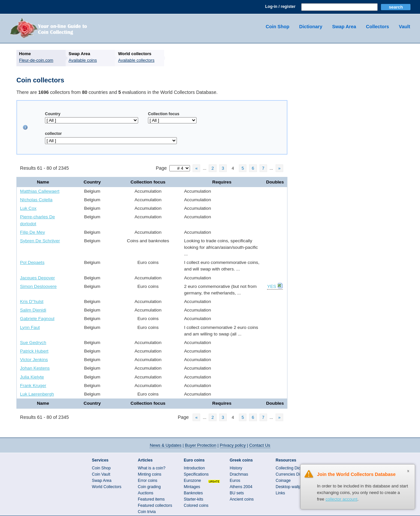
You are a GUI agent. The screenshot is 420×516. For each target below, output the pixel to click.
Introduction (194, 468)
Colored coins (196, 505)
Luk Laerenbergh (37, 394)
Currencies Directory (294, 474)
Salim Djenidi (33, 310)
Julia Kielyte (32, 377)
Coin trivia (147, 512)
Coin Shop (278, 27)
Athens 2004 (241, 487)
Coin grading (149, 487)
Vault (405, 27)
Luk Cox (28, 208)
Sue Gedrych (33, 343)
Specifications (196, 474)
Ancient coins (242, 499)
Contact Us (260, 445)
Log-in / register (280, 7)
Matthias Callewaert (40, 191)
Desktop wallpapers (293, 487)
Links (280, 493)
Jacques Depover (37, 278)
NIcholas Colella (36, 200)
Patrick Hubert (34, 351)
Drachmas (239, 474)
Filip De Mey (32, 232)
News (165, 445)
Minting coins (150, 474)
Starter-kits (193, 499)
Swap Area (344, 27)
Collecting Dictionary (294, 468)
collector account (341, 499)
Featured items (151, 499)
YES (272, 286)
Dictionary (311, 27)
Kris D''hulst (32, 301)
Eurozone (192, 481)
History (236, 468)
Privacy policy (233, 445)
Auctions (146, 493)
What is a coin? (152, 468)
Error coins (147, 481)
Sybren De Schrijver (40, 241)
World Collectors (107, 487)
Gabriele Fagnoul (37, 319)
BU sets (237, 493)
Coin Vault (101, 474)
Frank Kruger (33, 386)
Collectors (377, 27)
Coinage (283, 481)
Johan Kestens (35, 368)
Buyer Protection (200, 445)
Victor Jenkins (34, 360)
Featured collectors (155, 505)
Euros (235, 481)
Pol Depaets (32, 262)
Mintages (192, 487)
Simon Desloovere (38, 286)
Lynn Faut (30, 327)
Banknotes (193, 493)
